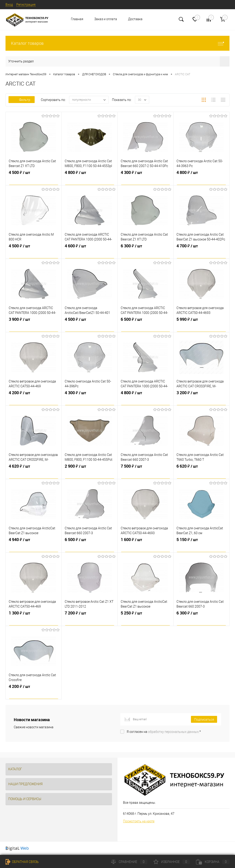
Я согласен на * (164, 732)
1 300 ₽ (34, 618)
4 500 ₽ (34, 178)
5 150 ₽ (201, 545)
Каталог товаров (117, 43)
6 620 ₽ (201, 472)
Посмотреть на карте (139, 821)
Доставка (135, 19)
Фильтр (22, 100)
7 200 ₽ (90, 618)
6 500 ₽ (146, 325)
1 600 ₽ (146, 545)
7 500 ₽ (146, 472)
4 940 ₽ (34, 545)
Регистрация (26, 5)
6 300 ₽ (146, 251)
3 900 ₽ (34, 325)
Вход (9, 5)
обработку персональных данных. (174, 732)
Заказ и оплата (106, 19)
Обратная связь (22, 862)
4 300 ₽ (146, 178)
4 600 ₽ (90, 251)
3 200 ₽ (201, 398)
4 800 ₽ (90, 178)
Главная (77, 19)
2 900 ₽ (90, 472)
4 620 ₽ (34, 472)
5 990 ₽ (201, 325)
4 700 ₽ (201, 251)
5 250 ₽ (146, 618)
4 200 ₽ (34, 398)
